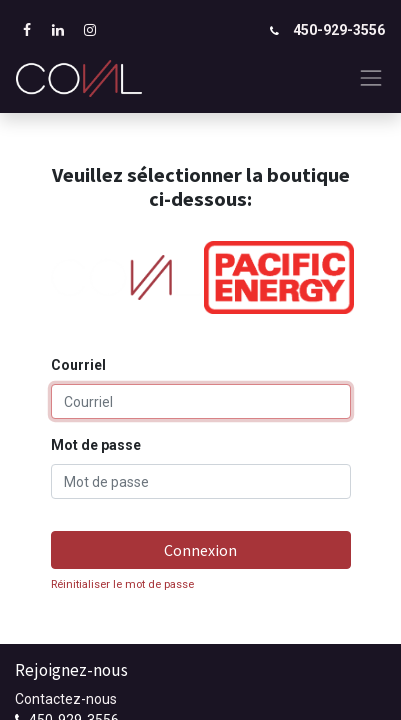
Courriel (78, 365)
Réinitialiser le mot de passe (122, 584)
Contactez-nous (66, 699)
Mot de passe (96, 445)
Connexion (200, 550)
